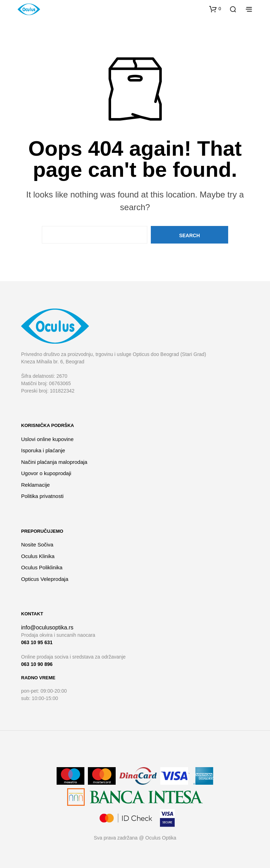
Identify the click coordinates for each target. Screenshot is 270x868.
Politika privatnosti (42, 496)
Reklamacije (36, 485)
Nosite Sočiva (37, 545)
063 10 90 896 (37, 664)
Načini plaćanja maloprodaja (54, 462)
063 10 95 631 (37, 642)
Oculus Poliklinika (42, 567)
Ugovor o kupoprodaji (46, 473)
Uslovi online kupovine (47, 439)
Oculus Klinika (38, 556)
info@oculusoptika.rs (47, 627)
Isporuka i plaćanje (43, 450)
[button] (215, 9)
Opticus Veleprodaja (45, 579)
